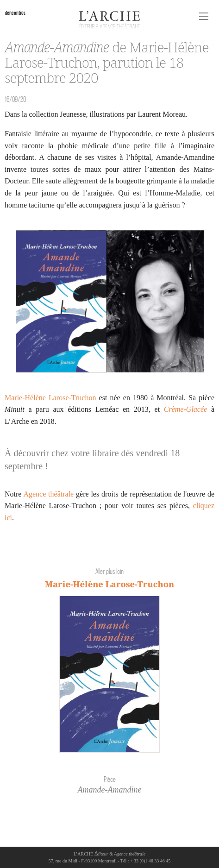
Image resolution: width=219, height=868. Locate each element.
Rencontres (15, 13)
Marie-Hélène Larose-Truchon (50, 398)
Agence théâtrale (48, 494)
